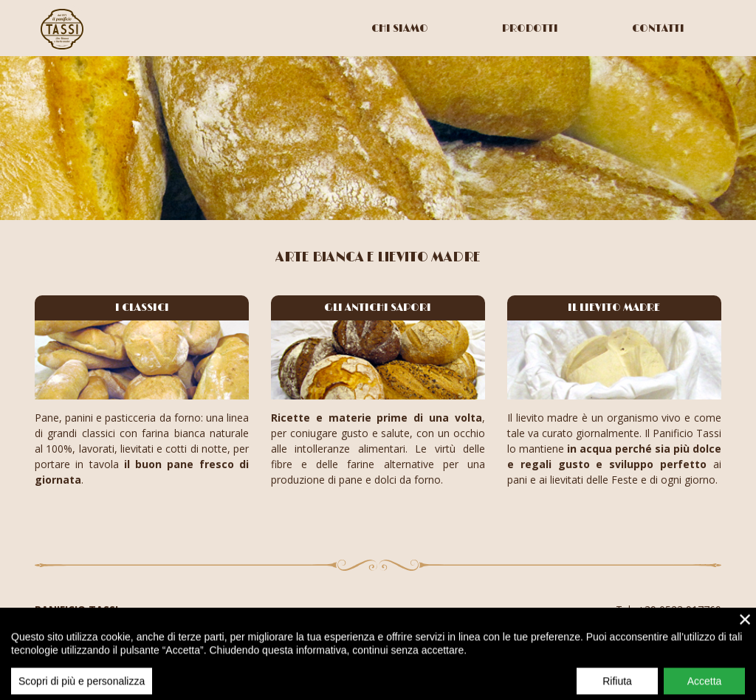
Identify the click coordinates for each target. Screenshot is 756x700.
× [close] (745, 629)
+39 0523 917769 (680, 610)
